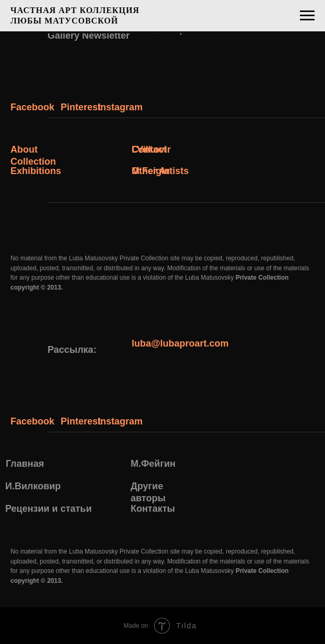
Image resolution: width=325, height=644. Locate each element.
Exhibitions (36, 171)
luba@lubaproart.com (180, 343)
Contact (149, 149)
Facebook (32, 107)
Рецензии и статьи (48, 509)
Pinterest (81, 107)
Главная (25, 464)
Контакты (153, 509)
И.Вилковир (33, 486)
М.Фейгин (153, 464)
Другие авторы (148, 492)
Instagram (120, 107)
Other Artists (160, 171)
